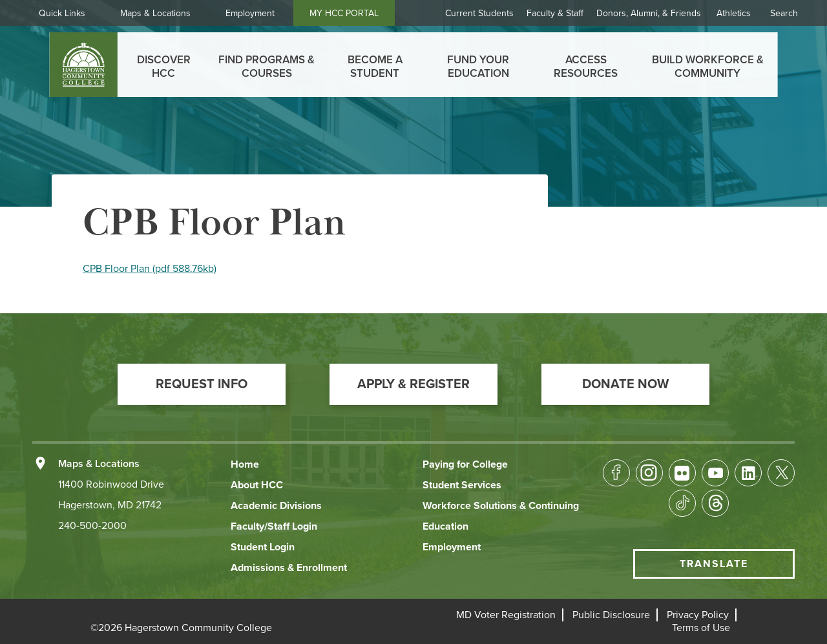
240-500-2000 (92, 526)
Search (784, 13)
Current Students (479, 13)
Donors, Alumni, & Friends (649, 13)
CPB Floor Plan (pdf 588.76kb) (150, 269)
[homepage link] (84, 65)
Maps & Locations (155, 13)
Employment (250, 13)
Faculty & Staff (555, 13)
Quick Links (62, 13)
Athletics (734, 13)
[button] (202, 384)
